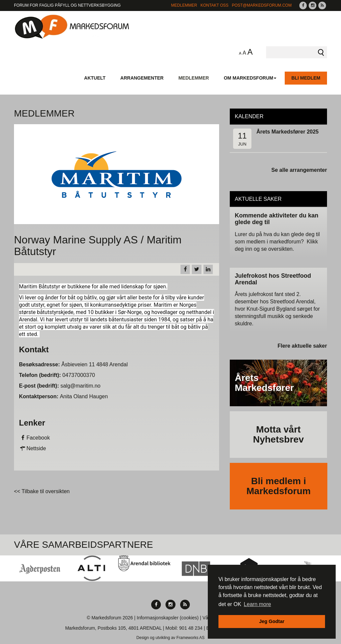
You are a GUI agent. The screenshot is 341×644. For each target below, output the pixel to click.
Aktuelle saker (258, 199)
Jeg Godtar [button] (272, 621)
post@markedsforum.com (262, 5)
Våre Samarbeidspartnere (84, 545)
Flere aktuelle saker (302, 346)
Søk (321, 52)
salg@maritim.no (80, 386)
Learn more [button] (257, 604)
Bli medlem (306, 78)
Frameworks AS (191, 638)
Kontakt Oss (214, 5)
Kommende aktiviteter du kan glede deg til (277, 219)
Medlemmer (184, 5)
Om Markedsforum (250, 78)
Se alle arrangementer (299, 170)
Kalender (249, 116)
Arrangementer (142, 78)
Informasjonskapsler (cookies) (168, 618)
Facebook (34, 438)
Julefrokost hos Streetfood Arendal (273, 279)
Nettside (32, 448)
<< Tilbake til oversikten (42, 491)
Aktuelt (95, 78)
